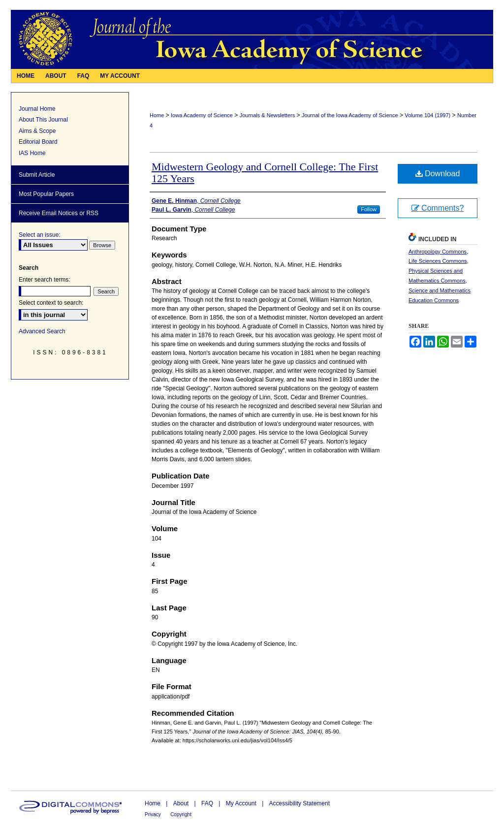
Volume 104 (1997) (427, 115)
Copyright (181, 814)
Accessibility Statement (299, 803)
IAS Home (32, 153)
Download (438, 174)
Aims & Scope (37, 131)
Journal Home (37, 109)
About (181, 803)
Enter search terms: (45, 280)
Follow (369, 209)
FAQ (207, 803)
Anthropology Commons (438, 252)
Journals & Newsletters (268, 115)
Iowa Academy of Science (202, 115)
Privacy (153, 814)
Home (157, 115)
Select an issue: (40, 235)
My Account (241, 803)
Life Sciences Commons (438, 261)
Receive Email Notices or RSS (59, 213)
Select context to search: (51, 303)
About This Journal (43, 120)
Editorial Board (38, 142)
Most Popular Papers (46, 194)
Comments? (438, 208)
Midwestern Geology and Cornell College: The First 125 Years (265, 173)
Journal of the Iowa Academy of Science (350, 115)
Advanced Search (42, 331)
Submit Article (37, 175)
